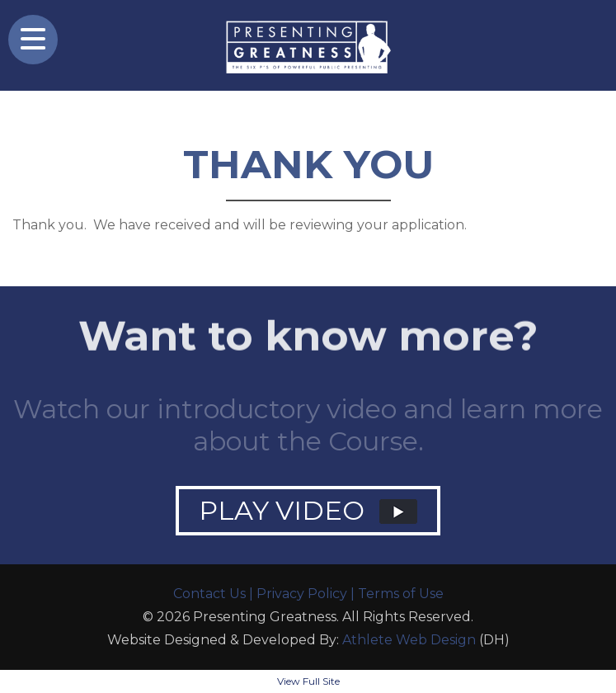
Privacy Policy (302, 594)
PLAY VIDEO (308, 510)
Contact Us (209, 594)
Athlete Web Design (409, 640)
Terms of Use (401, 594)
